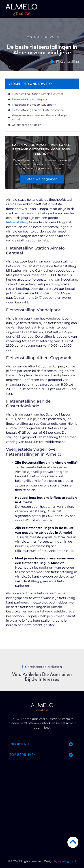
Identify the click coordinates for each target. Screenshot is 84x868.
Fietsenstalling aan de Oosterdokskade (38, 110)
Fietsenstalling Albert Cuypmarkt (34, 105)
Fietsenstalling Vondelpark (30, 99)
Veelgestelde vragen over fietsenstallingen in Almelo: (42, 117)
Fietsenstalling (68, 62)
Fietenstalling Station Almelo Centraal (37, 94)
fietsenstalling (17, 222)
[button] (78, 10)
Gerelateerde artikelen (27, 125)
